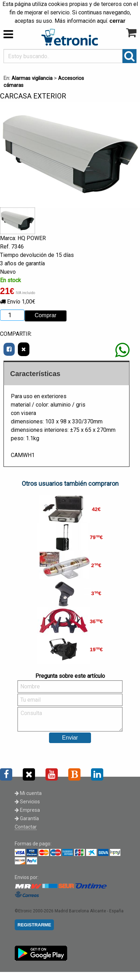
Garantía (27, 818)
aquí (102, 21)
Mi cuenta (28, 793)
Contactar (26, 827)
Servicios (27, 802)
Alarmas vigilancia (32, 78)
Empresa (27, 810)
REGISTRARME (34, 925)
